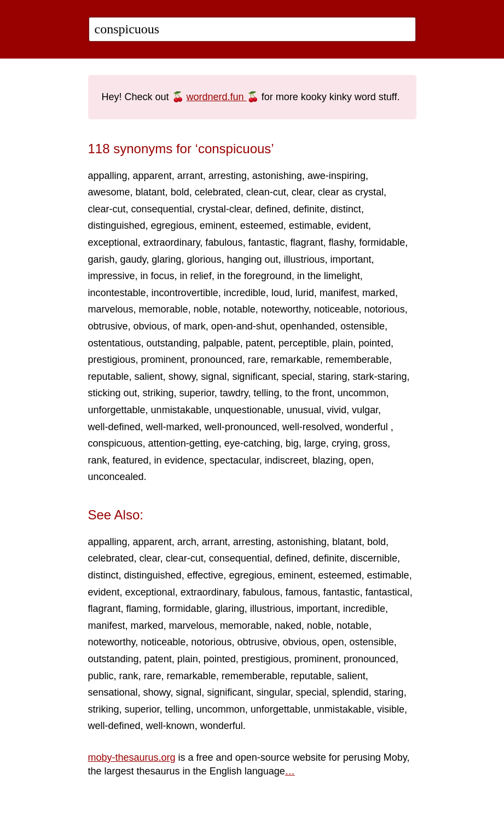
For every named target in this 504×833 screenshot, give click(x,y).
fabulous (224, 242)
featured (131, 460)
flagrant (306, 242)
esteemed (262, 225)
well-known (170, 726)
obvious (150, 326)
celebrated (218, 192)
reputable (109, 377)
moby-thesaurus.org (132, 757)
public (101, 676)
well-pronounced (241, 427)
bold (180, 192)
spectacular (234, 460)
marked (379, 293)
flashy (341, 242)
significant (254, 377)
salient (149, 377)
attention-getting (184, 443)
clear (302, 192)
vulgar (365, 410)
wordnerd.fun (217, 97)
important (351, 259)
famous (301, 592)
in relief (196, 276)
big (292, 443)
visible (391, 709)
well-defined (114, 427)
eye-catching (252, 443)
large (315, 443)
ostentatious (115, 343)
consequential (162, 209)
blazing (328, 460)
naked (288, 626)
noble (206, 309)
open (360, 460)
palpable (222, 343)
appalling (108, 176)
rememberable (357, 360)
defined (272, 209)
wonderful (368, 427)
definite (309, 209)
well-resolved (311, 427)
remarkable (296, 360)
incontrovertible (185, 293)
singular (273, 692)
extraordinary (172, 242)
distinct (346, 209)
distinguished (117, 225)
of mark (189, 326)
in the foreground (254, 276)
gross (375, 443)
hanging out (252, 259)
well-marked (173, 427)
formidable (382, 242)
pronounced (216, 360)
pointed (375, 343)
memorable (164, 309)
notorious (385, 309)
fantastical (388, 592)
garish (102, 259)
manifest (338, 293)
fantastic (266, 242)
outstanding (172, 343)
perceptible (303, 343)
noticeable (336, 309)
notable (239, 309)
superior (197, 393)
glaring (166, 259)
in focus (158, 276)
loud (281, 293)
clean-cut (266, 192)
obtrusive (108, 326)
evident (352, 225)
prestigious (112, 360)
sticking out (113, 393)
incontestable (117, 293)
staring (332, 377)
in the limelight (329, 276)
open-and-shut (243, 326)
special (297, 377)
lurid (305, 293)
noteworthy (285, 309)
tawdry (234, 393)
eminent (217, 225)
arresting (228, 176)
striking (158, 393)
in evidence (179, 460)
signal (214, 377)
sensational (113, 692)
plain (343, 343)
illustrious (305, 259)
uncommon (361, 393)
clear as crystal (351, 192)
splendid (351, 692)
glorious (204, 259)
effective (205, 575)
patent (259, 343)
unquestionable (248, 410)
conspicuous (115, 443)
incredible (245, 293)
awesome (109, 192)
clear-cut (107, 209)
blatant (150, 192)
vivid (337, 410)
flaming (142, 609)
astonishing (277, 176)
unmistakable (180, 410)
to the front (308, 393)
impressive (112, 276)
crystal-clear (224, 209)
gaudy (134, 259)
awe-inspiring (337, 176)
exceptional (113, 242)
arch (187, 542)
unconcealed (116, 477)
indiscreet (286, 460)
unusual (304, 410)
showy (182, 377)
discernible (374, 558)
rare (257, 360)
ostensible (363, 326)
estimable (310, 225)
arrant (190, 176)
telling (266, 393)
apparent (152, 176)
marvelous (111, 309)
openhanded (308, 326)
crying (345, 443)
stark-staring (380, 377)
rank (98, 460)
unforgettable (117, 410)
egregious (173, 225)
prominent (163, 360)
